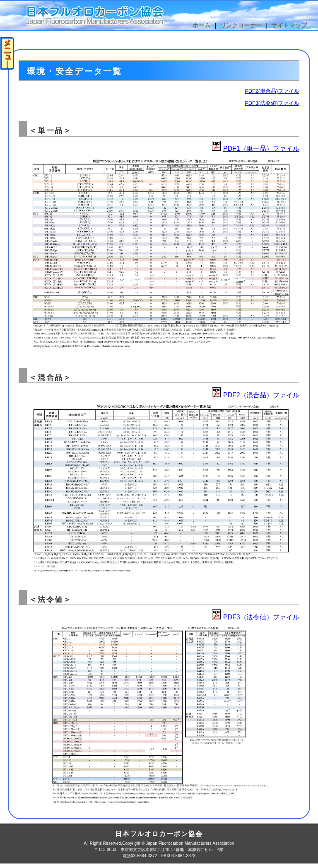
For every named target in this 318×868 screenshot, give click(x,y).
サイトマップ (289, 25)
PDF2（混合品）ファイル (261, 395)
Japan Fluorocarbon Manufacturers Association (190, 843)
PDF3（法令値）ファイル (261, 617)
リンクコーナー (241, 25)
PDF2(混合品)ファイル (272, 91)
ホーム (201, 25)
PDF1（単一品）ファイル (261, 149)
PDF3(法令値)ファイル (272, 103)
